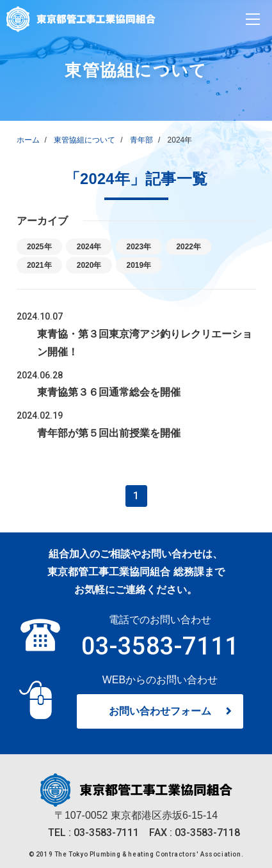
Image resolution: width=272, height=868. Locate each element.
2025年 (41, 246)
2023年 (146, 246)
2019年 (146, 265)
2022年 (199, 246)
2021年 (41, 265)
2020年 (93, 265)
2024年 (93, 246)
